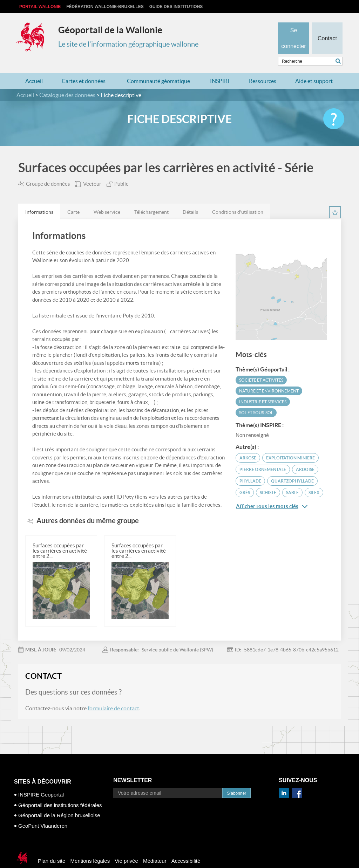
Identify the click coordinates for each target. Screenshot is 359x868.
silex (314, 479)
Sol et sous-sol (256, 399)
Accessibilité (186, 847)
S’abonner (236, 780)
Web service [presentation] (107, 198)
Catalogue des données (67, 81)
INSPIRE (220, 67)
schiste (268, 479)
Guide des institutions (176, 7)
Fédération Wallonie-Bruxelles (105, 7)
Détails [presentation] (190, 198)
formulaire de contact (113, 695)
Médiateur (155, 847)
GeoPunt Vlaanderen (43, 812)
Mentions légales (90, 847)
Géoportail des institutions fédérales (60, 791)
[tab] (39, 198)
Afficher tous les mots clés (272, 492)
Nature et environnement (269, 377)
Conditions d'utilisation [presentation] (238, 198)
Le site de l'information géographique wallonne (128, 44)
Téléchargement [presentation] (151, 198)
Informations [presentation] (39, 198)
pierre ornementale (263, 455)
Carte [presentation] (73, 198)
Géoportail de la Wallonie (110, 30)
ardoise (305, 455)
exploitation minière (290, 444)
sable (292, 479)
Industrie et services (263, 388)
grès (245, 479)
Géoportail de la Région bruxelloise (59, 802)
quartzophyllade (292, 467)
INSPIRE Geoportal (41, 781)
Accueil (34, 67)
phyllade (250, 467)
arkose (248, 444)
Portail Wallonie (40, 7)
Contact (327, 27)
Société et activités (261, 366)
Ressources (263, 67)
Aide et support (314, 67)
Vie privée (126, 847)
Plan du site (52, 847)
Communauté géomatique (158, 67)
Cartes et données (84, 67)
